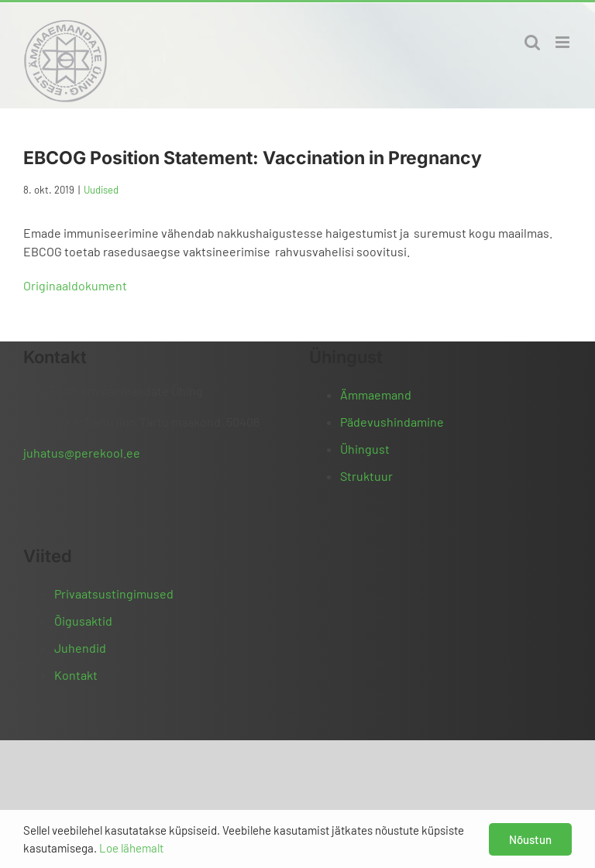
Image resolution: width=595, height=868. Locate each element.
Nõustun (530, 839)
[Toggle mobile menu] (564, 42)
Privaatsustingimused (114, 594)
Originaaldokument (75, 285)
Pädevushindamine (392, 422)
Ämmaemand (376, 395)
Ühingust (365, 449)
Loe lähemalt (131, 848)
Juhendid (80, 648)
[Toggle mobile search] (532, 42)
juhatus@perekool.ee (82, 453)
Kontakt (76, 675)
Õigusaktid (83, 621)
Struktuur (366, 476)
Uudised (101, 190)
